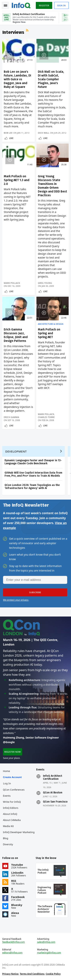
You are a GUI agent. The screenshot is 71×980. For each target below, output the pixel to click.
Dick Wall (44, 133)
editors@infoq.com (12, 953)
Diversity (8, 844)
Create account (12, 777)
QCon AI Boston (53, 793)
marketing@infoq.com (49, 953)
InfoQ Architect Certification (53, 777)
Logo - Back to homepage (21, 5)
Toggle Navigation (5, 6)
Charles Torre (46, 417)
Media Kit (8, 826)
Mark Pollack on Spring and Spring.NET (49, 333)
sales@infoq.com (46, 942)
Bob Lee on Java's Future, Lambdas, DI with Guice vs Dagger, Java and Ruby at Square (17, 79)
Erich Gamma (11, 417)
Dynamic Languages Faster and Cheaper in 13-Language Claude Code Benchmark (33, 462)
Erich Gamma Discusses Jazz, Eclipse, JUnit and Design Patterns (16, 335)
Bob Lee (8, 133)
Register (44, 5)
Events (7, 796)
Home (7, 771)
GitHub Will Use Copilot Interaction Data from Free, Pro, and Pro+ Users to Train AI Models (33, 474)
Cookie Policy (53, 974)
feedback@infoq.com (14, 942)
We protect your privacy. (16, 600)
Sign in (61, 5)
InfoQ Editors (11, 808)
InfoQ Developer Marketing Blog (19, 835)
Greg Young (45, 283)
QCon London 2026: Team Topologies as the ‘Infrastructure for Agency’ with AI (32, 487)
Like (11, 138)
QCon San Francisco (55, 802)
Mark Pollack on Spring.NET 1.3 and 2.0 (17, 180)
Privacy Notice (10, 974)
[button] (35, 592)
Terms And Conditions (32, 974)
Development (16, 451)
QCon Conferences (14, 790)
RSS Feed (28, 31)
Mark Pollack (12, 283)
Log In (7, 783)
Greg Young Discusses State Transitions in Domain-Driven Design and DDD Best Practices (52, 186)
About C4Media (12, 820)
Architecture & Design (51, 324)
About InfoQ (10, 814)
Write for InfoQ (12, 802)
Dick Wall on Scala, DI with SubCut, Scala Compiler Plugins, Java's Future (51, 79)
